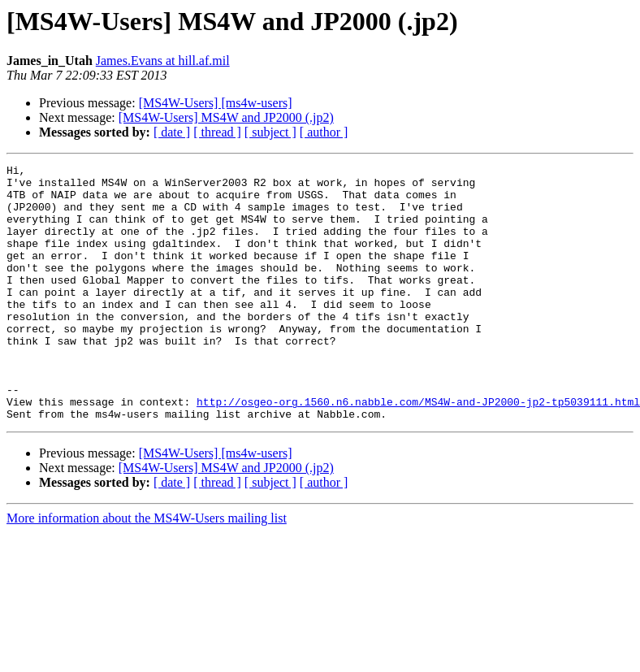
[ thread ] (217, 132)
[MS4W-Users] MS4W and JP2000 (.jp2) (226, 117)
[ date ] (172, 132)
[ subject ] (270, 132)
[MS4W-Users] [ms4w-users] (216, 103)
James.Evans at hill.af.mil (163, 61)
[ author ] (324, 132)
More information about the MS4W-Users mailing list (147, 569)
